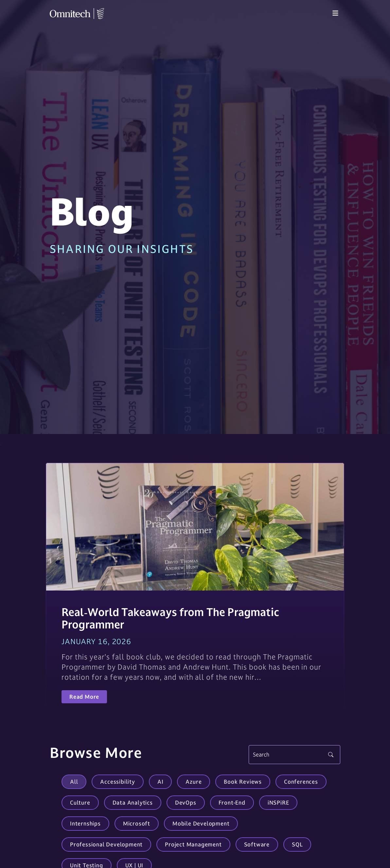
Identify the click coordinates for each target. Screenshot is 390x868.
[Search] (294, 755)
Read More (84, 697)
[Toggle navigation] (335, 13)
